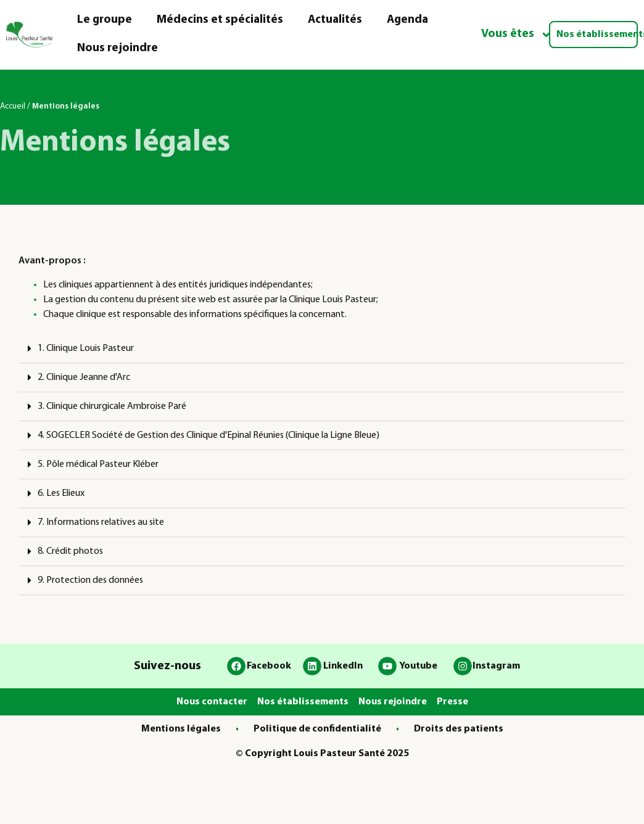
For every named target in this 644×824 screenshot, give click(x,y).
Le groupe (105, 20)
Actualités (335, 20)
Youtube (418, 666)
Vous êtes (517, 35)
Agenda (407, 20)
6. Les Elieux (61, 493)
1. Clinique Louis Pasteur (86, 348)
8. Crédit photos (70, 551)
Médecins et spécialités (220, 20)
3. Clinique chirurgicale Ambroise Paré (112, 406)
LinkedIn (343, 666)
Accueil (13, 106)
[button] (322, 349)
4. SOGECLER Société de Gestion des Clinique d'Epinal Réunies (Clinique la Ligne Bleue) (208, 435)
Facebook (269, 666)
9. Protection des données (90, 580)
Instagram (496, 666)
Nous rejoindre (118, 48)
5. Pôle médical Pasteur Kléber (98, 464)
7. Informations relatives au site (101, 522)
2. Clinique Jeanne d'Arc (84, 377)
